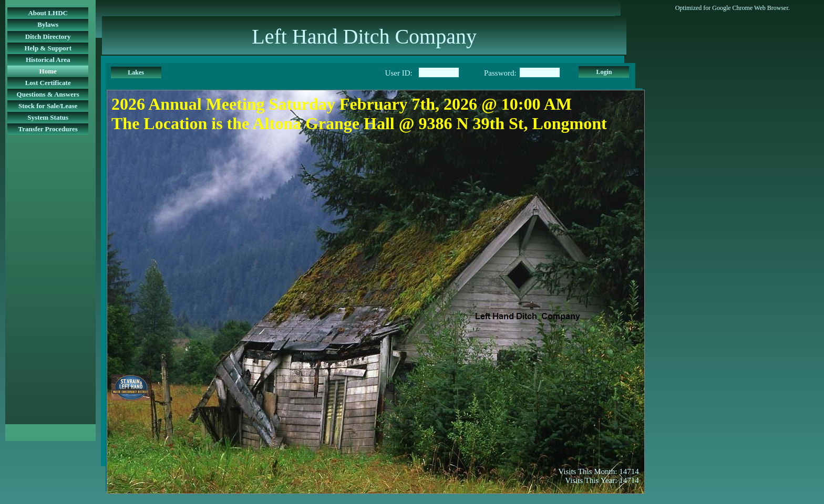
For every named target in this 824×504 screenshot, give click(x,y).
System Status (48, 117)
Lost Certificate (48, 83)
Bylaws (48, 24)
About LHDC (48, 13)
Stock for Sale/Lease (48, 106)
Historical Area (48, 60)
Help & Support (48, 48)
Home (48, 71)
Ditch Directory (48, 36)
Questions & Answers (48, 94)
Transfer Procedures (48, 129)
